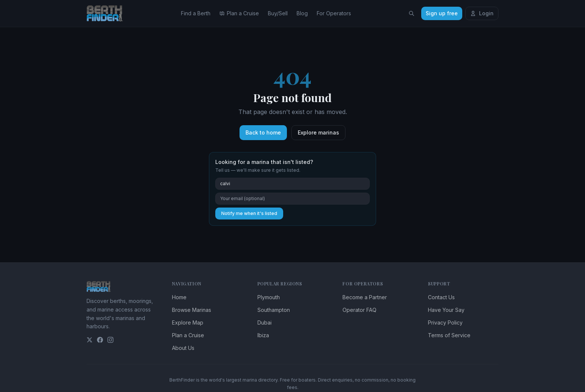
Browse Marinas (192, 310)
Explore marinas (318, 132)
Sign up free (442, 13)
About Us (183, 348)
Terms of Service (449, 335)
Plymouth (269, 297)
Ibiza (263, 335)
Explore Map (188, 323)
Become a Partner (365, 297)
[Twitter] (90, 340)
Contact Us (441, 297)
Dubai (265, 323)
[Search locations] (412, 13)
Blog (302, 13)
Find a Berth (196, 13)
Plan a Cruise (239, 13)
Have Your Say (446, 310)
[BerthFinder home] (107, 13)
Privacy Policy (445, 323)
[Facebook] (100, 340)
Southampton (274, 310)
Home (179, 297)
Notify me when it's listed (249, 213)
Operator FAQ (359, 310)
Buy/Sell (278, 13)
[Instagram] (110, 340)
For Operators (334, 13)
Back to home (263, 132)
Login (482, 13)
